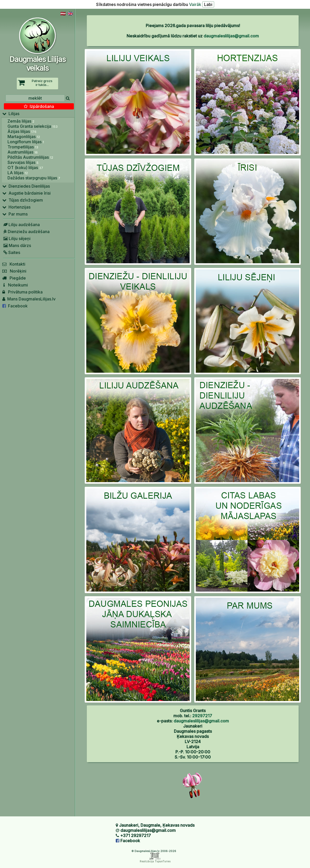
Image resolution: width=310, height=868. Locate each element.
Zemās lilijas (21, 121)
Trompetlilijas (23, 147)
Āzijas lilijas (22, 131)
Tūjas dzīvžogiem (23, 200)
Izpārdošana (39, 106)
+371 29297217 (135, 835)
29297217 (202, 716)
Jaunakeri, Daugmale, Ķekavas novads (157, 825)
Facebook (15, 306)
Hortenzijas (16, 207)
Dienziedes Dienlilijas (26, 186)
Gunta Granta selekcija (33, 126)
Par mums (15, 214)
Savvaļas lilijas (23, 162)
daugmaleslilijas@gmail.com (231, 36)
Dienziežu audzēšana (26, 232)
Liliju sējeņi (16, 238)
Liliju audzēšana (21, 225)
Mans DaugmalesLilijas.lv (29, 299)
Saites (11, 252)
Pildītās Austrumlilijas (30, 157)
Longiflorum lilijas (26, 142)
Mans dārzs (17, 245)
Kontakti (14, 264)
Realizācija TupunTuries (155, 861)
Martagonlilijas (24, 137)
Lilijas (11, 114)
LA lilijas (18, 173)
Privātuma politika (22, 292)
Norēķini (14, 271)
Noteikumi (15, 285)
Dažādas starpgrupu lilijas (34, 178)
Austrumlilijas (23, 152)
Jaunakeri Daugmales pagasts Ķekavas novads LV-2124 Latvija (193, 736)
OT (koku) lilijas (25, 168)
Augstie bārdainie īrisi (26, 193)
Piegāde (14, 278)
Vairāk (195, 4)
